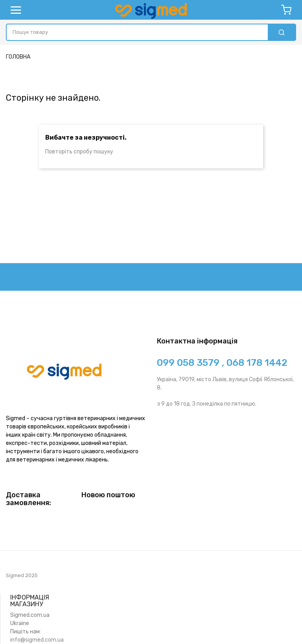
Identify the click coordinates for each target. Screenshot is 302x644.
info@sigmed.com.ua (37, 640)
